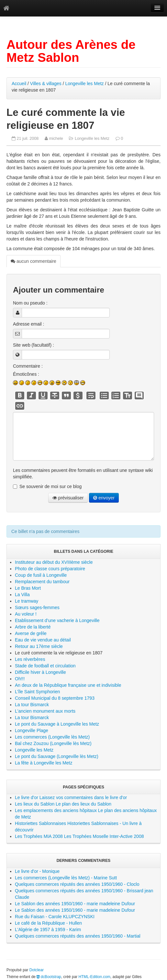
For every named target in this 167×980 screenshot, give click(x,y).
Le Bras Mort (28, 588)
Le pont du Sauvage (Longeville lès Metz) (57, 756)
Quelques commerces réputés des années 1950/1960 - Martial (78, 936)
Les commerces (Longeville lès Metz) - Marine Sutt (66, 878)
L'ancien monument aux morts (45, 711)
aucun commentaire (33, 261)
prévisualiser (68, 498)
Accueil (19, 84)
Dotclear (37, 970)
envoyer (104, 498)
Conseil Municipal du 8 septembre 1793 (55, 698)
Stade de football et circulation (45, 666)
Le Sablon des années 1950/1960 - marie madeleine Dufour (75, 904)
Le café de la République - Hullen (48, 923)
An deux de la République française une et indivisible (68, 685)
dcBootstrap (49, 977)
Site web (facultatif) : (33, 345)
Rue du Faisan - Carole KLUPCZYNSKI (55, 917)
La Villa (22, 595)
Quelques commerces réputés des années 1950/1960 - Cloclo (77, 884)
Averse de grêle (31, 633)
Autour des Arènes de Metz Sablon (71, 51)
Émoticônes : (26, 374)
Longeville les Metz (85, 84)
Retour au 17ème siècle (39, 646)
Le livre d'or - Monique (37, 871)
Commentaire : (28, 366)
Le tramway (27, 601)
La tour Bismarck (32, 705)
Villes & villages (46, 84)
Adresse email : (28, 324)
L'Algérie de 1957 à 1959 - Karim (48, 930)
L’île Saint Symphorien (37, 692)
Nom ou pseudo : (30, 303)
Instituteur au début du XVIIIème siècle (54, 562)
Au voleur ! (26, 614)
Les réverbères (30, 659)
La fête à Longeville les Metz (44, 763)
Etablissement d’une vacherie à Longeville (57, 620)
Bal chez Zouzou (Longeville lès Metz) (53, 743)
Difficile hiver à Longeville (40, 672)
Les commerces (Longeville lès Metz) (52, 737)
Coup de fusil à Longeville (41, 575)
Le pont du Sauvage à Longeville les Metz (57, 724)
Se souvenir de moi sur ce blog (50, 486)
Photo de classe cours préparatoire (50, 569)
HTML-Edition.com (95, 977)
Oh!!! (20, 679)
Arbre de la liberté (33, 627)
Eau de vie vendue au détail (43, 640)
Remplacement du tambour (42, 582)
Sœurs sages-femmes (37, 607)
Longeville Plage (32, 730)
